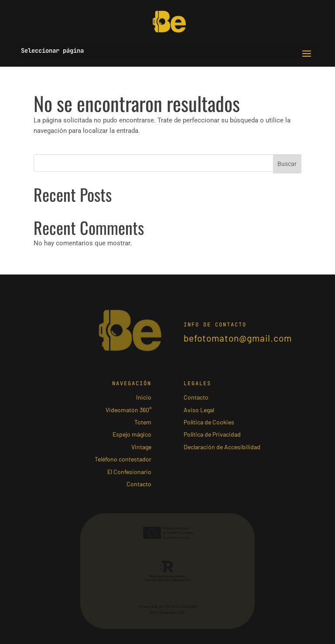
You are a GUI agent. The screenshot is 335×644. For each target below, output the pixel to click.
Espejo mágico (132, 434)
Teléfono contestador (123, 459)
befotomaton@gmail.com (238, 338)
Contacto (139, 484)
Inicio (144, 397)
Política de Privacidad (212, 434)
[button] (307, 54)
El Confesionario (129, 471)
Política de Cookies (209, 422)
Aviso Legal (199, 410)
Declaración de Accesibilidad (222, 447)
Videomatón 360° (128, 410)
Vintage (141, 447)
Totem (143, 422)
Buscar (287, 164)
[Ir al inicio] (169, 21)
